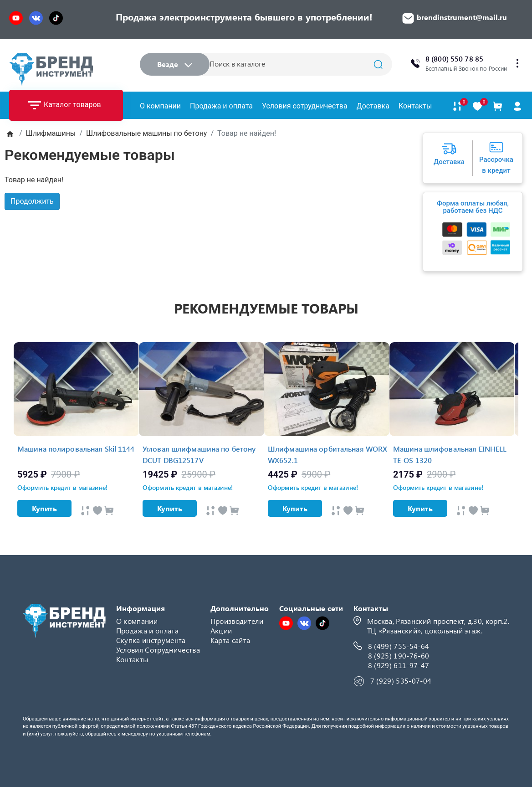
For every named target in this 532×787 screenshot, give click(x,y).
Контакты (415, 106)
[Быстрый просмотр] (85, 511)
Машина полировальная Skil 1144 (76, 449)
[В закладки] (477, 106)
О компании (160, 106)
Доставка (373, 106)
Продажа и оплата (221, 106)
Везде (175, 64)
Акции (221, 630)
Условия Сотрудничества (158, 650)
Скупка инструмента (151, 640)
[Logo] (51, 69)
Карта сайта (230, 640)
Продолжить (32, 201)
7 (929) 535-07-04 (401, 681)
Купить (44, 508)
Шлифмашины (51, 133)
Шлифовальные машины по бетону (147, 133)
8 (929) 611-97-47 (399, 665)
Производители (237, 621)
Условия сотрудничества (305, 106)
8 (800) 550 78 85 (454, 59)
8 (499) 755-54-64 (399, 646)
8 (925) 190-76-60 (399, 656)
